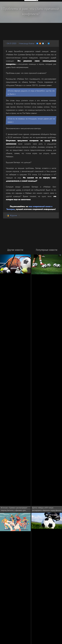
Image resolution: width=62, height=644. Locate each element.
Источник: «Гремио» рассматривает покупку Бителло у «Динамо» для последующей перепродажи (14, 509)
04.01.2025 (12, 43)
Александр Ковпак (27, 43)
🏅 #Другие (12, 215)
